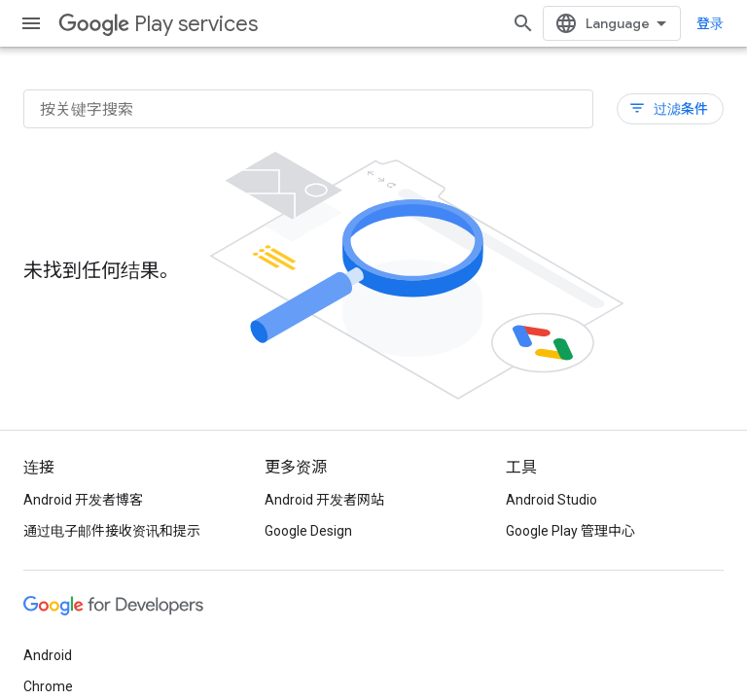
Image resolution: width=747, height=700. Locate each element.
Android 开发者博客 (83, 500)
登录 (710, 23)
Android (48, 655)
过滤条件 (668, 108)
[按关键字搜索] (308, 109)
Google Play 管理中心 (570, 531)
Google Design (308, 531)
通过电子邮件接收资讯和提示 (112, 531)
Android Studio (551, 500)
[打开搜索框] (523, 23)
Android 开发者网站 (324, 500)
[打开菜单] (31, 23)
